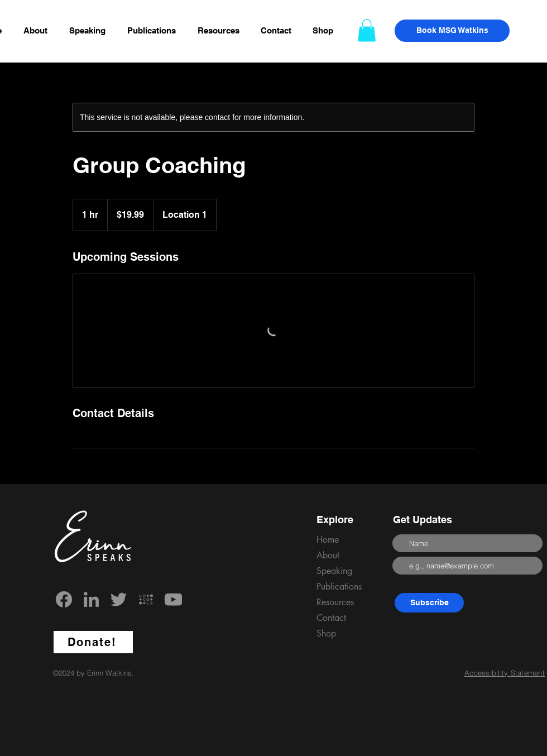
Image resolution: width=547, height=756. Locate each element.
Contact (331, 618)
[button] (221, 31)
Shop (326, 633)
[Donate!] (93, 642)
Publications (339, 587)
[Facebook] (64, 599)
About (328, 555)
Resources (335, 602)
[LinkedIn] (91, 599)
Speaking (334, 571)
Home (328, 540)
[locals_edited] (146, 599)
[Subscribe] (429, 603)
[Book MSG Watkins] (452, 31)
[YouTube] (173, 599)
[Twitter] (119, 599)
